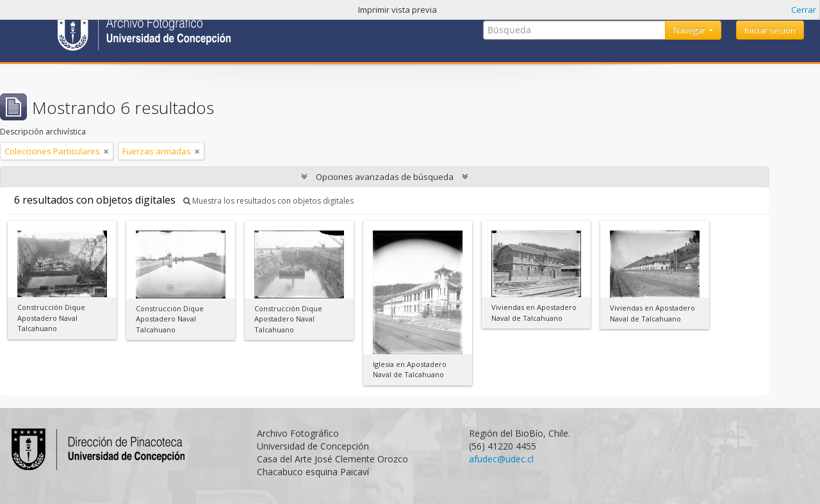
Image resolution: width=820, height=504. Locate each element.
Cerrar (804, 10)
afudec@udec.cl (501, 459)
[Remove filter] (106, 151)
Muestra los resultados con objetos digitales (268, 201)
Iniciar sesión (770, 30)
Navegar (690, 30)
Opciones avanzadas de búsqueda (385, 177)
